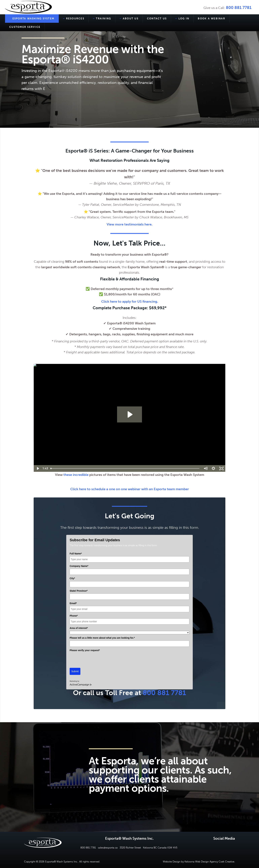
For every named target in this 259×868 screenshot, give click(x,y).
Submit (75, 671)
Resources (74, 19)
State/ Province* (79, 591)
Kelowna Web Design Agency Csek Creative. (210, 862)
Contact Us (157, 19)
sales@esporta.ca (108, 848)
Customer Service (25, 27)
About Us (129, 19)
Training (102, 19)
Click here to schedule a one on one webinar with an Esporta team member (130, 489)
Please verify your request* (85, 650)
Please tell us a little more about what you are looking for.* (102, 638)
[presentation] (95, 660)
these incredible (76, 475)
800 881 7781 (239, 7)
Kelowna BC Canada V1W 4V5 (160, 848)
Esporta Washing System (32, 19)
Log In (182, 19)
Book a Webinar (211, 19)
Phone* (74, 616)
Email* (73, 603)
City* (72, 578)
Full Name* (76, 554)
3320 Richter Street (130, 848)
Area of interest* (79, 628)
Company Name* (79, 566)
